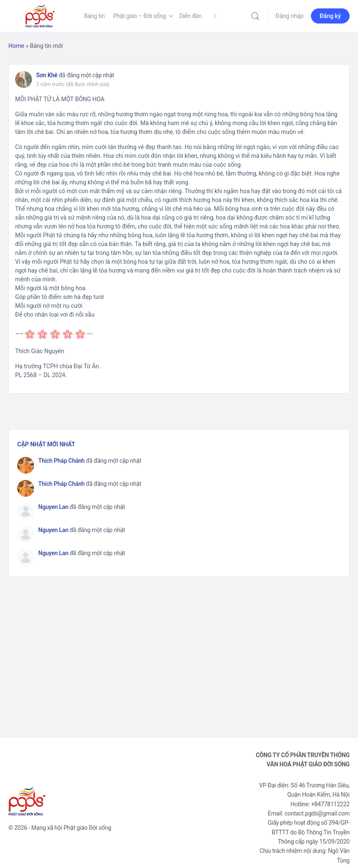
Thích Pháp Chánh (61, 461)
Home (16, 46)
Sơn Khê (47, 75)
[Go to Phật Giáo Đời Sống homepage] (40, 15)
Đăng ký (330, 16)
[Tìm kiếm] (255, 16)
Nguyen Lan (53, 507)
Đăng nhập (290, 16)
